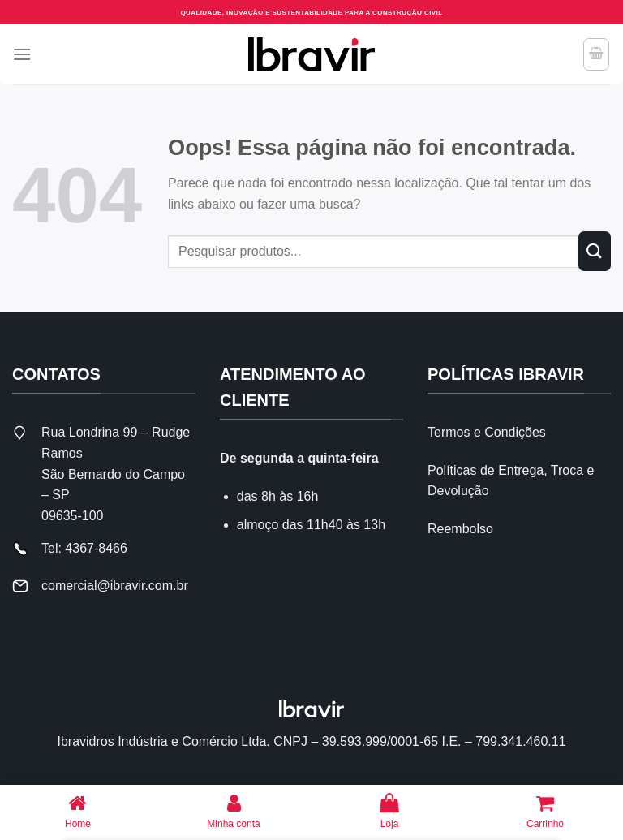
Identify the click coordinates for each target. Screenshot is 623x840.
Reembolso (460, 529)
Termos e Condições (487, 432)
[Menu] (22, 54)
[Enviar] (595, 251)
